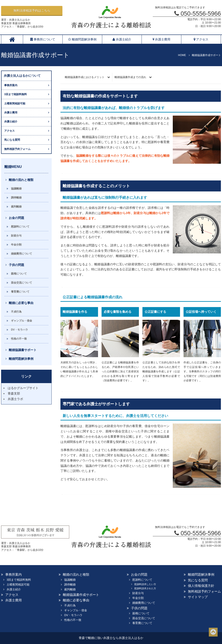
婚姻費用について (22, 254)
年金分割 (16, 245)
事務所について (43, 39)
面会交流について (22, 283)
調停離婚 (16, 198)
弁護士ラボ (15, 399)
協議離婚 (16, 189)
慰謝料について (20, 227)
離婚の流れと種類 (21, 180)
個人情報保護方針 (201, 586)
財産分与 (16, 236)
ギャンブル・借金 (22, 321)
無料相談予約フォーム (17, 149)
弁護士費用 (162, 39)
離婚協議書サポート (23, 350)
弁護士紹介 (122, 39)
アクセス (201, 39)
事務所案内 (11, 85)
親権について (19, 274)
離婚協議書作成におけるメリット (85, 77)
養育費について (20, 292)
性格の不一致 (19, 339)
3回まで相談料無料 (15, 94)
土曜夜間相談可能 (15, 104)
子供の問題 (16, 265)
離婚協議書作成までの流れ (130, 77)
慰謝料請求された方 (145, 588)
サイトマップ (198, 597)
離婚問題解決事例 (82, 39)
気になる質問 (12, 140)
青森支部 (14, 393)
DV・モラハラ (19, 330)
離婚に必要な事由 (21, 303)
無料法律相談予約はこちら (32, 11)
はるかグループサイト (23, 388)
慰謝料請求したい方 (145, 584)
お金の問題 (16, 218)
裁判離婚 (16, 207)
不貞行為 (16, 312)
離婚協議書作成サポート (81, 595)
